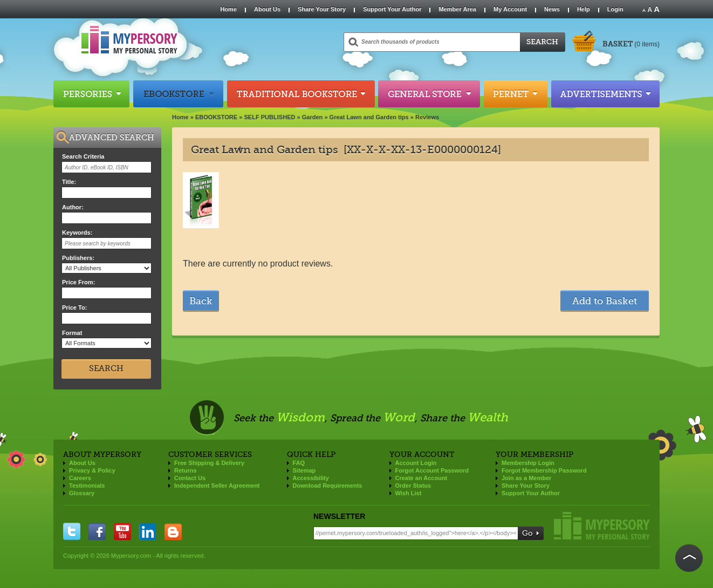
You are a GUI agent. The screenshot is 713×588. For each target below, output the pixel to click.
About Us (267, 9)
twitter (72, 531)
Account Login (416, 463)
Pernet (516, 94)
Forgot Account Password (432, 470)
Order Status (413, 486)
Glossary (82, 493)
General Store (429, 94)
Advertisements (605, 94)
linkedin (148, 531)
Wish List (409, 493)
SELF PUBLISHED (269, 117)
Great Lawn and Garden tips (369, 117)
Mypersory (602, 526)
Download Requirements (328, 486)
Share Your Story (322, 9)
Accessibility (311, 478)
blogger (173, 531)
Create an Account (421, 478)
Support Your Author (392, 9)
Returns (186, 470)
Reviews (427, 117)
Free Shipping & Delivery (209, 463)
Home (228, 9)
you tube (122, 531)
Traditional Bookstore (301, 94)
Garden (313, 117)
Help (584, 9)
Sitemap (304, 470)
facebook (97, 531)
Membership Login (528, 463)
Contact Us (190, 478)
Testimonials (87, 486)
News (552, 9)
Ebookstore (178, 94)
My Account (510, 9)
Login (615, 9)
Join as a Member (526, 478)
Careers (80, 478)
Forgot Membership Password (544, 470)
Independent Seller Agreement (217, 486)
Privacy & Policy (92, 470)
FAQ (299, 463)
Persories (91, 94)
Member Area (457, 9)
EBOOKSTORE (216, 117)
